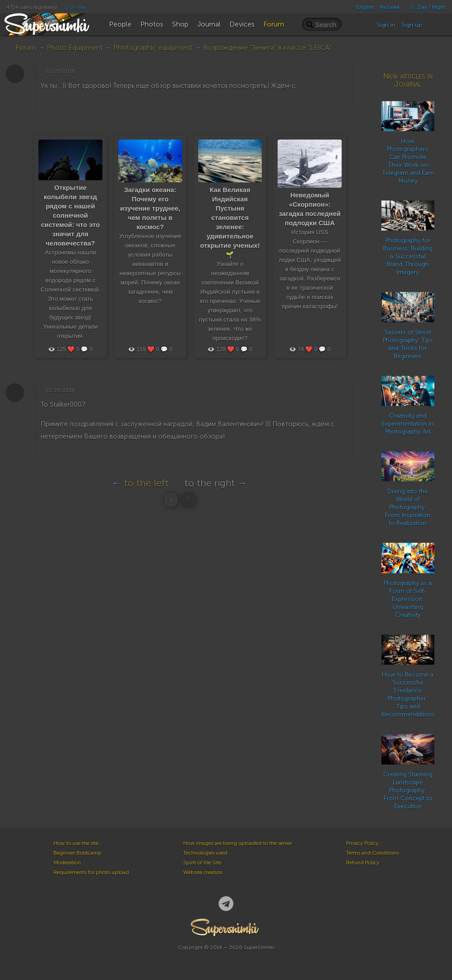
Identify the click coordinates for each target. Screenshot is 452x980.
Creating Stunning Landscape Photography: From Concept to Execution (408, 790)
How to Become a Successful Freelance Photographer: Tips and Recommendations (408, 694)
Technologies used (205, 853)
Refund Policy (363, 863)
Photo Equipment (75, 47)
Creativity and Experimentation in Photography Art (408, 424)
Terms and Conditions (372, 853)
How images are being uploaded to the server (237, 843)
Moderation (67, 863)
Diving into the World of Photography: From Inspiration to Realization (408, 507)
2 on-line (75, 7)
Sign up (412, 25)
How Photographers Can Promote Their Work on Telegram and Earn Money (408, 161)
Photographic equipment (153, 47)
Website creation (203, 872)
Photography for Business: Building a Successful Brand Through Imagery (408, 256)
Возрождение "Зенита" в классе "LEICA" (267, 47)
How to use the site (76, 843)
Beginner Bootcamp (77, 853)
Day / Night (425, 7)
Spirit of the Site (202, 863)
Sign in (386, 25)
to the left (146, 483)
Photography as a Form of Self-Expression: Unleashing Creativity (408, 599)
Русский (390, 7)
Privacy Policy (362, 843)
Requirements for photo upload (91, 872)
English (365, 7)
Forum (26, 47)
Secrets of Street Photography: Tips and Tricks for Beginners (408, 344)
